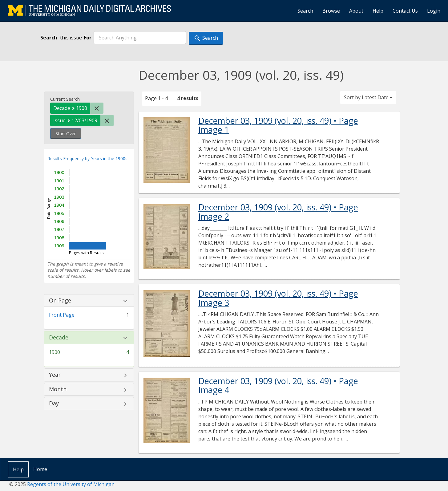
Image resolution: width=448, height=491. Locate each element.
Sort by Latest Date (368, 97)
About (356, 11)
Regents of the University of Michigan (71, 484)
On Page (60, 301)
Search (305, 11)
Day (54, 404)
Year (55, 375)
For (88, 38)
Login (434, 11)
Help (378, 11)
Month (58, 389)
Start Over (66, 134)
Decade (59, 338)
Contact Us (405, 11)
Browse (331, 11)
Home (40, 469)
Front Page (62, 315)
